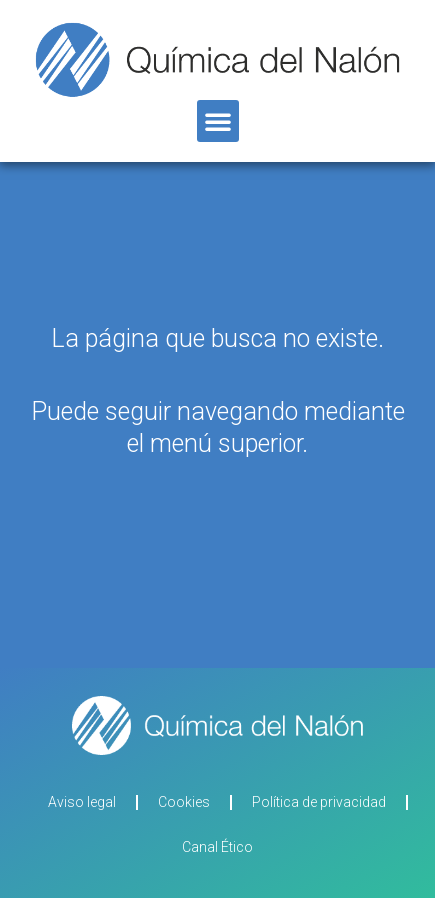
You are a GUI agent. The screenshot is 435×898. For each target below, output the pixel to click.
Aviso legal (82, 802)
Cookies (184, 802)
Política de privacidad (319, 802)
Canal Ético (217, 847)
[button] (218, 121)
